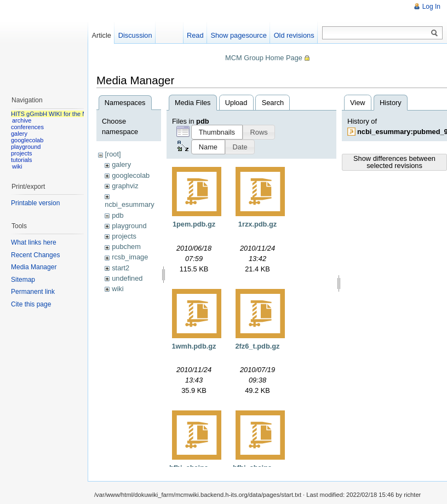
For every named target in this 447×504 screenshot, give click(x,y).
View (358, 103)
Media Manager (34, 267)
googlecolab (131, 175)
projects (124, 236)
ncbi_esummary (129, 204)
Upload (236, 103)
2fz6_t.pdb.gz (257, 346)
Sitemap (23, 280)
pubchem (126, 247)
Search (273, 103)
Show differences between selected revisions (394, 162)
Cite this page (31, 304)
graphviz (125, 186)
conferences (27, 127)
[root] (113, 154)
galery (121, 164)
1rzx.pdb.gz (257, 224)
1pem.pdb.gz (194, 224)
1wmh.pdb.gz (194, 346)
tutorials (22, 160)
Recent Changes (35, 255)
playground (129, 226)
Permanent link (33, 292)
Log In (431, 7)
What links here (34, 242)
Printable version (35, 203)
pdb (118, 215)
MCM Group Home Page (264, 58)
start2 (121, 268)
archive (22, 120)
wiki (118, 289)
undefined (127, 278)
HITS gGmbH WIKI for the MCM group (62, 114)
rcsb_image (130, 257)
